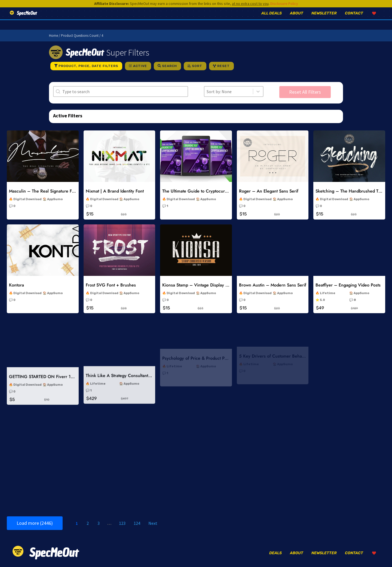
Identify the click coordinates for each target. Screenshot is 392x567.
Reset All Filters (305, 92)
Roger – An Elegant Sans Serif (269, 191)
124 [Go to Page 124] (137, 523)
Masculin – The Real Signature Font (43, 191)
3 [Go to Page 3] (99, 523)
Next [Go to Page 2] (153, 523)
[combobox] (229, 92)
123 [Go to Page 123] (122, 523)
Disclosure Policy (284, 4)
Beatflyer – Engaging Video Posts (348, 260)
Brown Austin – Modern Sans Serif (273, 268)
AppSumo (55, 199)
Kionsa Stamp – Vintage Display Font (198, 272)
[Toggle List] (258, 92)
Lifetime (328, 268)
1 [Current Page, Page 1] (77, 523)
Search (169, 66)
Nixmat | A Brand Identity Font (115, 191)
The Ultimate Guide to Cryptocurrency (199, 191)
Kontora (16, 278)
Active (140, 66)
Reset (223, 66)
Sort (197, 66)
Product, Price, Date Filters (88, 66)
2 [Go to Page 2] (88, 523)
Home (53, 36)
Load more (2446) (35, 523)
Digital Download (27, 199)
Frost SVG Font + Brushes (111, 275)
